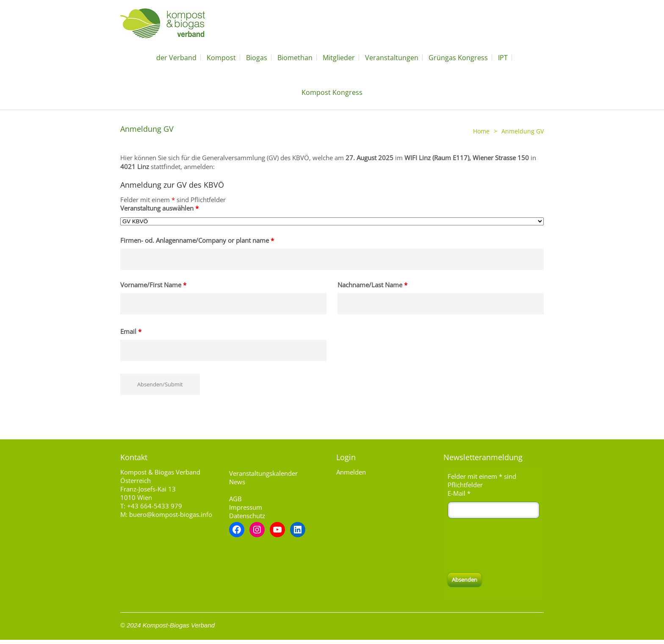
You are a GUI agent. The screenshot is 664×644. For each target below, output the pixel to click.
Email (131, 331)
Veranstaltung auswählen (159, 208)
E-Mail (459, 493)
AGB (235, 499)
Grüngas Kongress (458, 58)
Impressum (246, 507)
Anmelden (351, 472)
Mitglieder (339, 58)
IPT (503, 58)
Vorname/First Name (153, 285)
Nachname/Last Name (372, 285)
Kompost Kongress (332, 92)
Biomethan (295, 58)
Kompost (221, 58)
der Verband (176, 58)
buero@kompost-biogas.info (171, 514)
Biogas (257, 58)
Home (481, 131)
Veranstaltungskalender (263, 473)
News (237, 482)
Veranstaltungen (392, 58)
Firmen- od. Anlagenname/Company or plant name (197, 240)
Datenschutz (247, 516)
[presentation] (512, 546)
